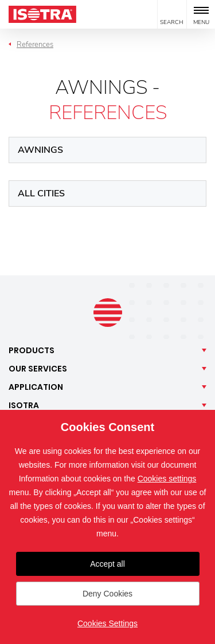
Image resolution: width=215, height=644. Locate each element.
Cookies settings (167, 479)
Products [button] (32, 350)
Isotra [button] (24, 405)
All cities (41, 193)
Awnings (40, 150)
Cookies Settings (107, 623)
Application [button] (36, 387)
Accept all (107, 564)
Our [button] (38, 369)
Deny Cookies (107, 594)
